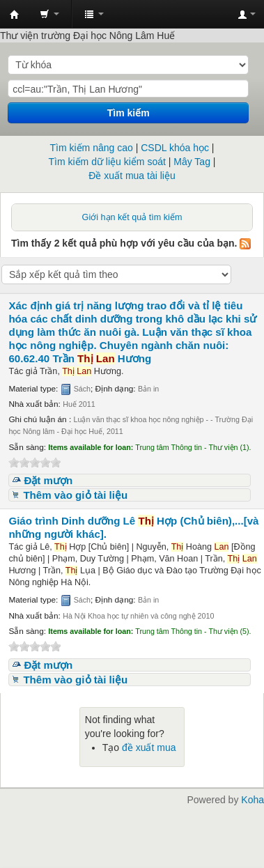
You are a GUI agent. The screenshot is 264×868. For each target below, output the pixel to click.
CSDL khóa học (175, 148)
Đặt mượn (48, 480)
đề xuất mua (149, 747)
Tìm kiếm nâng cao (92, 148)
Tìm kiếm (129, 113)
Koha (253, 800)
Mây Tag (192, 162)
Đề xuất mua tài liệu (132, 176)
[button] (49, 14)
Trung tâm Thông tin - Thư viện (15, 15)
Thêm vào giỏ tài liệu (75, 495)
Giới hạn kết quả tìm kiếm (132, 217)
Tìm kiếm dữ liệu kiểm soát (107, 162)
